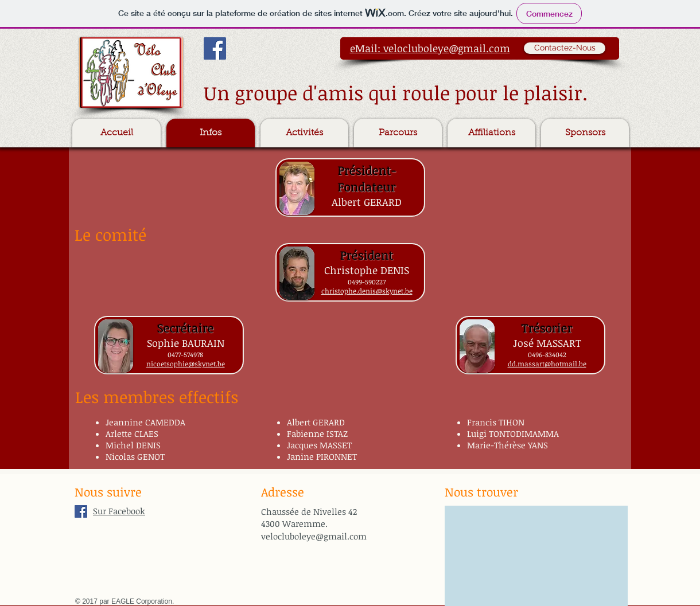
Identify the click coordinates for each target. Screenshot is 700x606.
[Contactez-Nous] (565, 48)
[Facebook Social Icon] (215, 48)
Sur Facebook (119, 511)
